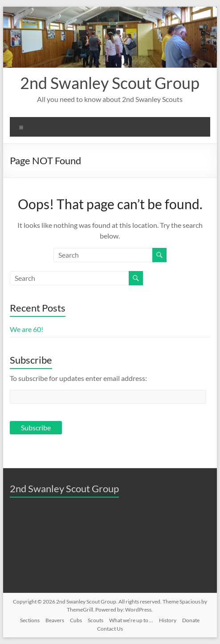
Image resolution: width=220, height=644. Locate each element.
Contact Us (110, 629)
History (168, 620)
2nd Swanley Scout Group (110, 83)
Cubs (76, 620)
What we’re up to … (131, 620)
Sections (30, 620)
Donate (191, 620)
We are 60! (26, 329)
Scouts (96, 620)
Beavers (55, 620)
